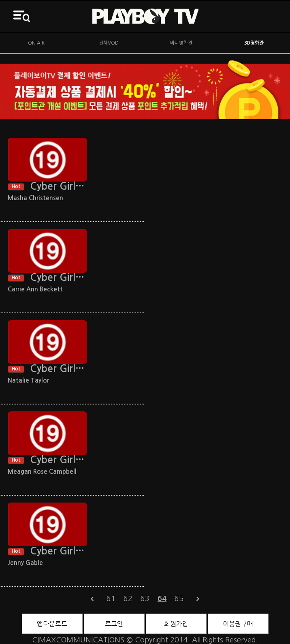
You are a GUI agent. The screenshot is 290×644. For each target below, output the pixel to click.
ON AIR (36, 43)
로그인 (114, 624)
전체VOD (109, 43)
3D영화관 (254, 43)
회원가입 (176, 624)
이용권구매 (238, 624)
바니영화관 (181, 43)
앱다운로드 (52, 624)
